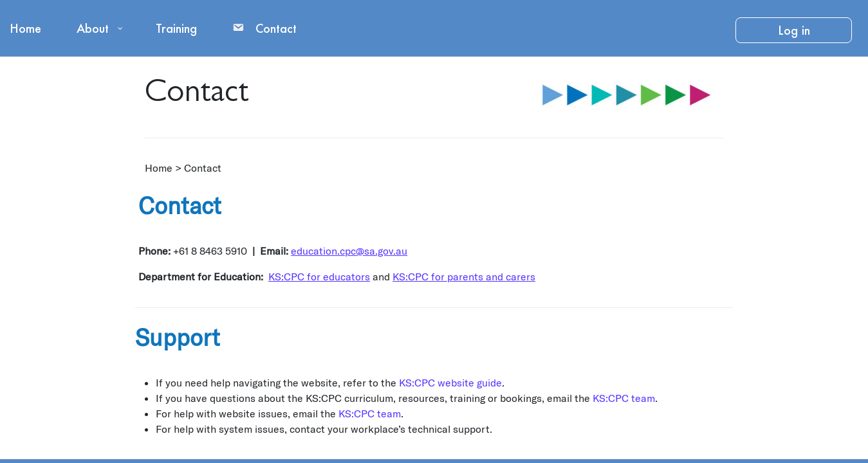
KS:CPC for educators (319, 276)
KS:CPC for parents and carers (464, 276)
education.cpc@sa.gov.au (349, 250)
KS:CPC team (624, 398)
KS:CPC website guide (450, 382)
